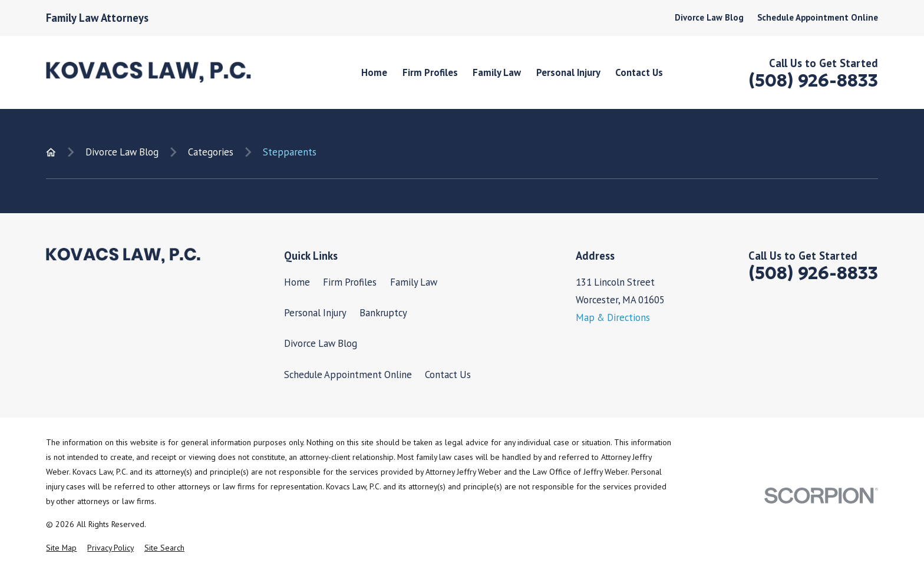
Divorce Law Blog (709, 17)
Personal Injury (315, 313)
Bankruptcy (383, 313)
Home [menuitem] (374, 72)
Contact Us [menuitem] (639, 72)
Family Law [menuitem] (497, 72)
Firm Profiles (350, 282)
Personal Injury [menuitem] (568, 72)
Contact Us (448, 375)
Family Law (414, 282)
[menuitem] (61, 548)
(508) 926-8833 (813, 81)
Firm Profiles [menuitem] (430, 72)
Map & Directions (613, 317)
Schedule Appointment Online (818, 17)
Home (297, 282)
